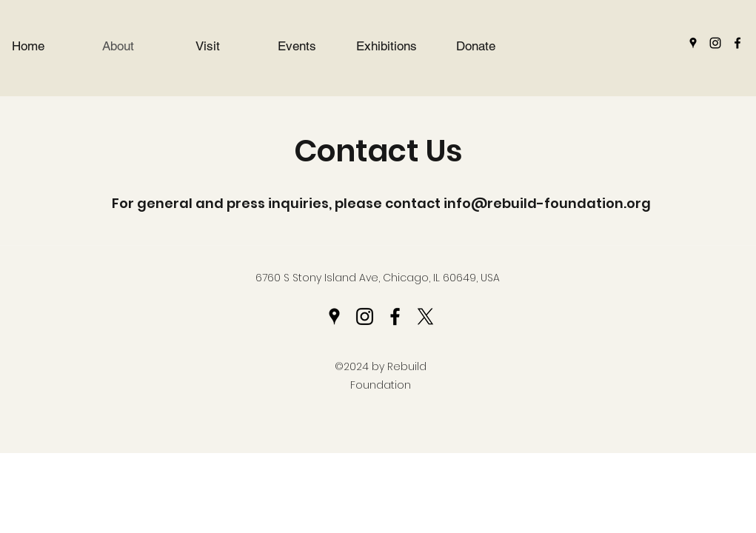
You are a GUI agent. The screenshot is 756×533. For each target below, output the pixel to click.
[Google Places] (693, 43)
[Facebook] (737, 43)
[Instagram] (715, 43)
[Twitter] (425, 316)
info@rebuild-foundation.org (547, 203)
